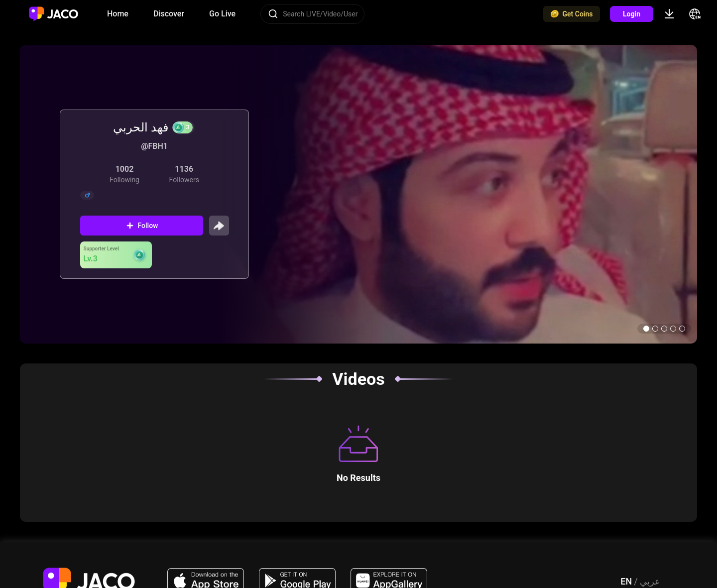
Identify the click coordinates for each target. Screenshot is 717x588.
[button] (646, 329)
